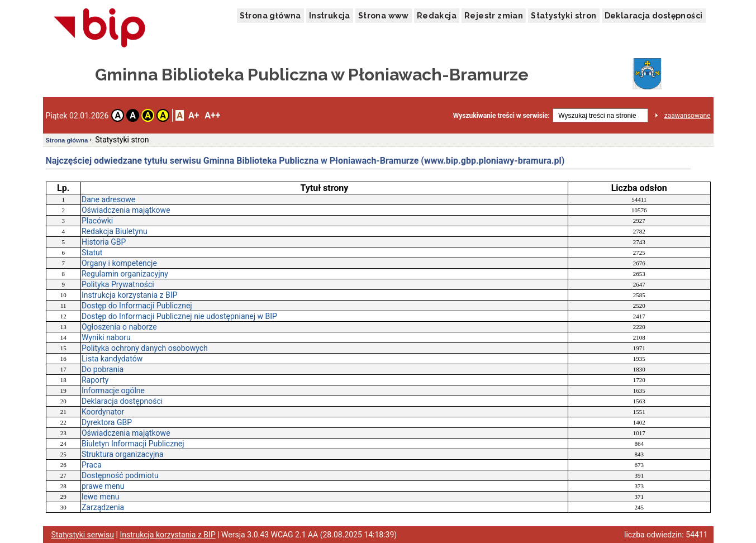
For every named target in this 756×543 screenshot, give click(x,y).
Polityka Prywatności (118, 284)
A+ (194, 115)
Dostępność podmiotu (120, 475)
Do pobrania (103, 369)
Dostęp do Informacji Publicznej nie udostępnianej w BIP (179, 316)
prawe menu (103, 486)
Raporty (95, 380)
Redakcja (437, 16)
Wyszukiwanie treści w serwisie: (501, 116)
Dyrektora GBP (107, 422)
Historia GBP (104, 242)
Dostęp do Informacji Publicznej (137, 306)
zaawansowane (688, 116)
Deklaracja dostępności (654, 16)
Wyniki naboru (106, 337)
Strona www (384, 16)
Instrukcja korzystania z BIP (129, 295)
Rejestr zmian (494, 16)
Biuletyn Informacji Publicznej (133, 444)
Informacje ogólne (113, 390)
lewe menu (100, 497)
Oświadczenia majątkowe (126, 210)
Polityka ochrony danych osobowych (145, 348)
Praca (92, 465)
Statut (92, 253)
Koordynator (103, 412)
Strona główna (270, 16)
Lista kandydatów (112, 359)
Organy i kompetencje (119, 263)
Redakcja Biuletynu (115, 231)
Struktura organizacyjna (123, 454)
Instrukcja (330, 16)
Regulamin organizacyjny (125, 274)
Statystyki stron (564, 16)
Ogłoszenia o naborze (119, 327)
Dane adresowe (108, 199)
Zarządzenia (103, 507)
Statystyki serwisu (83, 535)
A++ (212, 115)
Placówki (97, 221)
